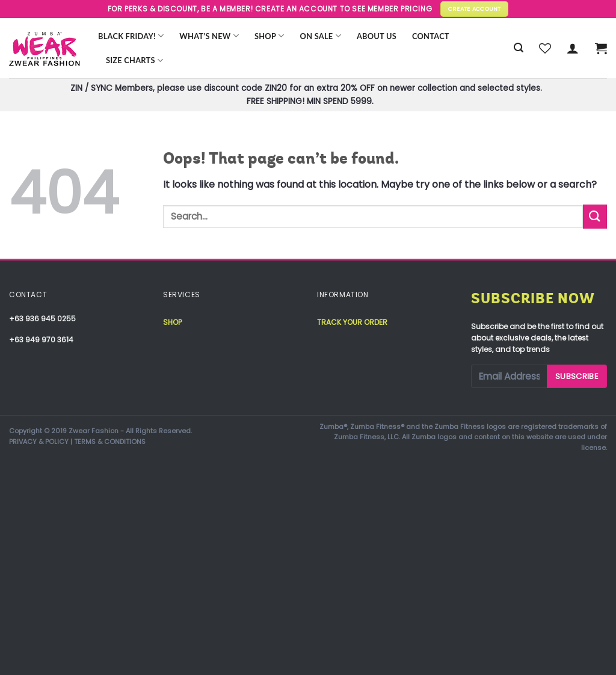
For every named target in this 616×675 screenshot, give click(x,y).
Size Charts (134, 60)
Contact (431, 36)
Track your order (352, 322)
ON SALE (321, 36)
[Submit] (595, 216)
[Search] (519, 48)
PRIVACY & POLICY (39, 442)
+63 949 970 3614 (41, 340)
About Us (377, 36)
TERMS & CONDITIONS (110, 442)
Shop (269, 36)
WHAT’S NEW (209, 36)
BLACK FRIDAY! (131, 36)
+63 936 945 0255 (42, 319)
